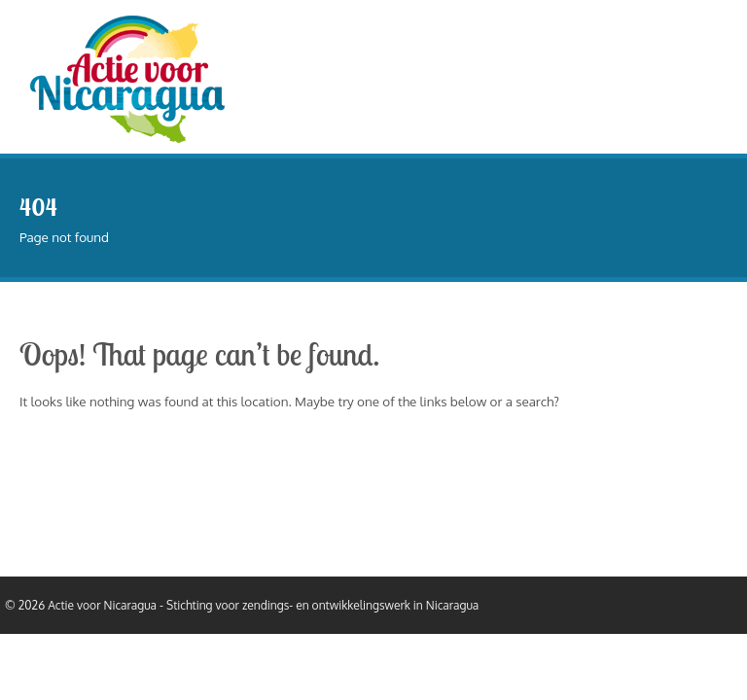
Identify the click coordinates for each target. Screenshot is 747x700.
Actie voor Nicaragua (102, 605)
